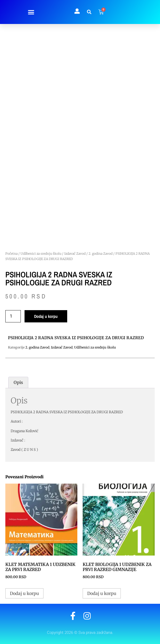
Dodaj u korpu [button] (24, 593)
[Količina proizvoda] (13, 316)
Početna (11, 254)
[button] (31, 12)
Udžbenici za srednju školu (41, 254)
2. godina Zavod (101, 254)
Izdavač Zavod (75, 254)
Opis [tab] (18, 382)
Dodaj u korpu (46, 316)
